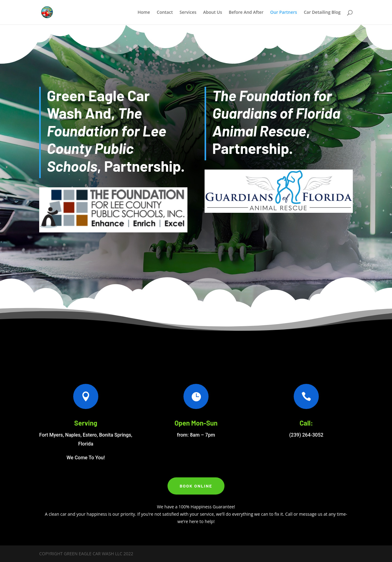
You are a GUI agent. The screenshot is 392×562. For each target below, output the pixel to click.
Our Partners (284, 13)
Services (188, 13)
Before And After (246, 13)
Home (144, 13)
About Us (213, 13)
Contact (165, 13)
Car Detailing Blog (322, 13)
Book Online (196, 486)
